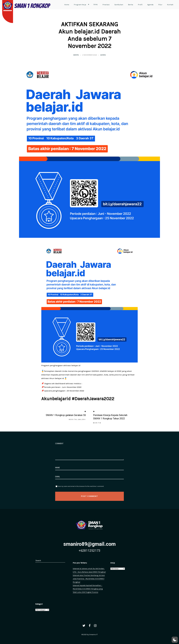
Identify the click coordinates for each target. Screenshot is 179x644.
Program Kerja (82, 5)
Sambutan (119, 5)
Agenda (150, 5)
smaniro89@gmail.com (89, 544)
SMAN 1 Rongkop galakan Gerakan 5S (66, 415)
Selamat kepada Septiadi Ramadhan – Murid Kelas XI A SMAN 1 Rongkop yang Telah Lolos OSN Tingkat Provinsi (88, 589)
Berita (131, 5)
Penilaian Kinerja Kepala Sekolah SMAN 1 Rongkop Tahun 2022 (110, 417)
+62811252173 (89, 551)
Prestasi (106, 5)
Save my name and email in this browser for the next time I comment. (81, 486)
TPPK (96, 5)
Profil (140, 5)
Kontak (170, 5)
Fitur (160, 5)
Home (67, 5)
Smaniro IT (93, 635)
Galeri (82, 420)
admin (103, 55)
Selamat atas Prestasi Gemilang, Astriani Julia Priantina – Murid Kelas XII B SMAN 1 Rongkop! (89, 579)
